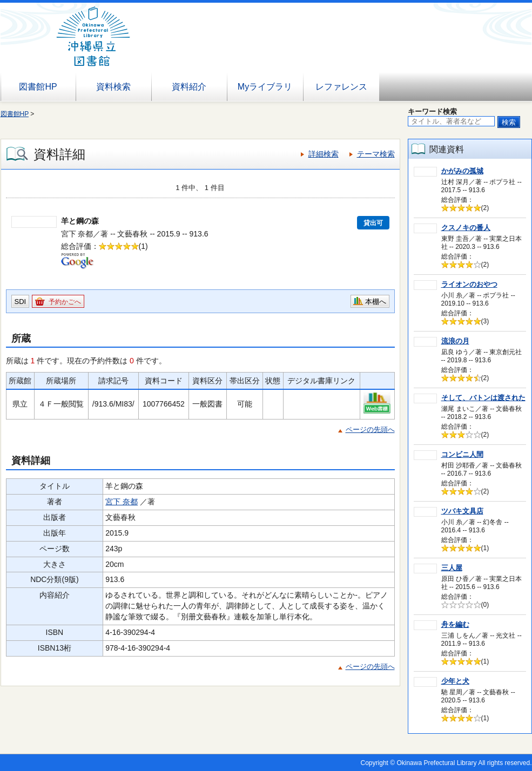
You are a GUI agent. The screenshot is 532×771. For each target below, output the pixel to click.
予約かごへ (65, 302)
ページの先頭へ (370, 430)
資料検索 (113, 87)
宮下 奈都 (122, 502)
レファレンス (341, 87)
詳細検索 (324, 154)
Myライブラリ (265, 87)
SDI (21, 302)
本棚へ (376, 302)
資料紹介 (189, 87)
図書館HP (38, 87)
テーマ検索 (376, 154)
